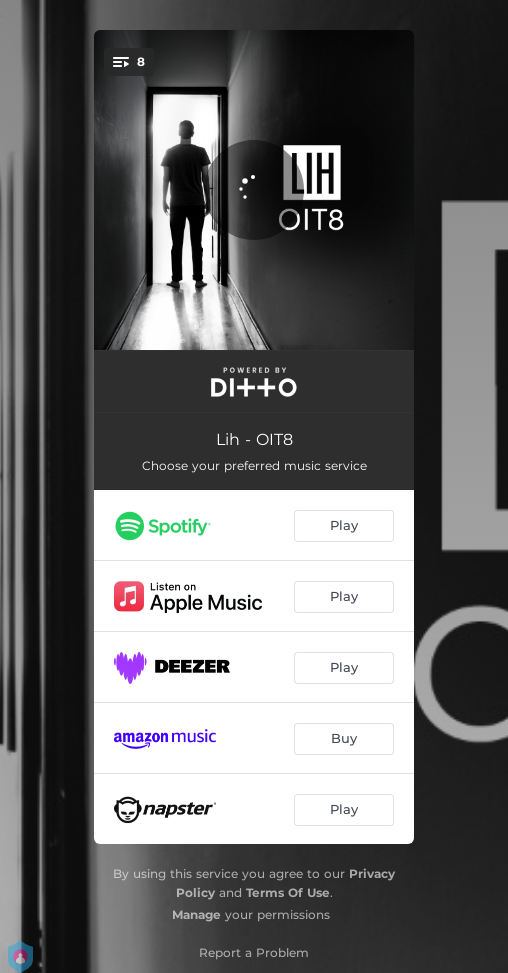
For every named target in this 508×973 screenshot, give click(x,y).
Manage (196, 914)
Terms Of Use (288, 892)
